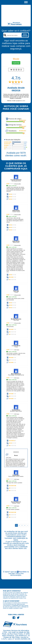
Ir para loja (16, 63)
